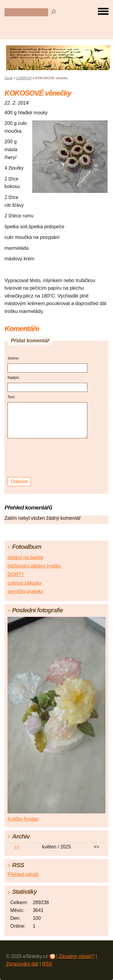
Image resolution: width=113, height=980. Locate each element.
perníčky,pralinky (25, 591)
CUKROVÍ (24, 78)
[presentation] (48, 458)
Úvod (8, 78)
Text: (11, 397)
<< (17, 847)
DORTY (16, 574)
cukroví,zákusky (25, 583)
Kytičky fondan (23, 819)
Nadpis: (14, 378)
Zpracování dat (22, 964)
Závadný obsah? (77, 956)
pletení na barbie (25, 557)
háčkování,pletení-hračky (34, 566)
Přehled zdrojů (23, 874)
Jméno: (13, 358)
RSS (47, 964)
